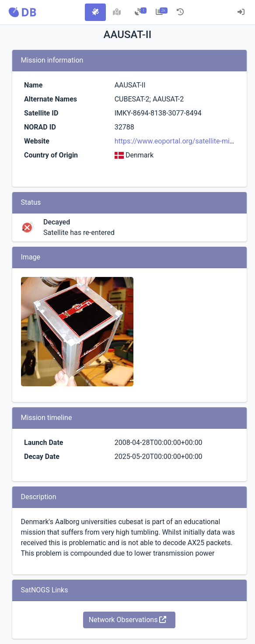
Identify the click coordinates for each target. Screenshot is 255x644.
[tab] (95, 12)
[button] (22, 12)
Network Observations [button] (128, 620)
